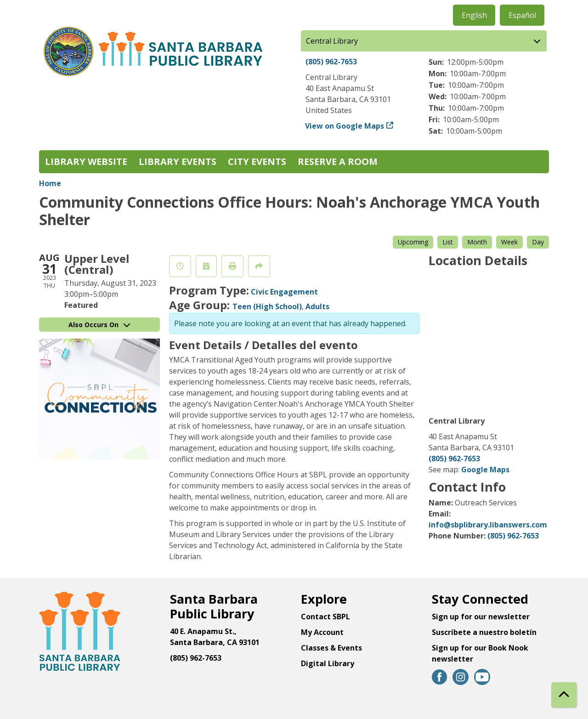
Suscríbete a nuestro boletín (484, 632)
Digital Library (328, 663)
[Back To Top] (564, 695)
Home (50, 183)
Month (477, 242)
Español (522, 15)
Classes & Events (331, 648)
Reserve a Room (338, 161)
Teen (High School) (267, 306)
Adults (317, 306)
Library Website (86, 161)
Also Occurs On (99, 325)
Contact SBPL (325, 617)
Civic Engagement (284, 292)
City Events (257, 161)
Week (509, 242)
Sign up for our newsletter (481, 617)
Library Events (178, 161)
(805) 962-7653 (331, 62)
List (448, 242)
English (474, 15)
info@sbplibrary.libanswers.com (488, 525)
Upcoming (413, 242)
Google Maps (485, 470)
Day (538, 242)
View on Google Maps (345, 126)
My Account (322, 632)
